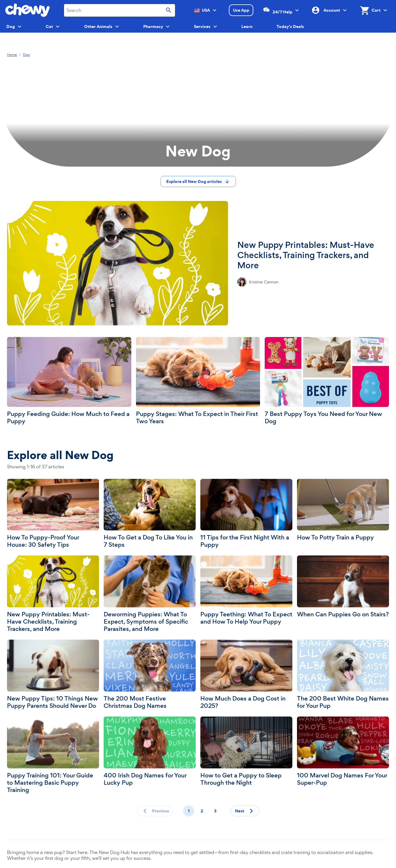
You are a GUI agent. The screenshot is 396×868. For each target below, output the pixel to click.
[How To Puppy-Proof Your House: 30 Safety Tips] (53, 514)
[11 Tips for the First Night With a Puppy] (246, 514)
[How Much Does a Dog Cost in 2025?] (246, 675)
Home (12, 55)
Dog (26, 55)
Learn (247, 27)
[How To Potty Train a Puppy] (343, 510)
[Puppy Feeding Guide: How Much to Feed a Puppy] (69, 381)
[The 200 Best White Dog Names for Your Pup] (343, 675)
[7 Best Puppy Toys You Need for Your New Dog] (327, 381)
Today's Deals (290, 27)
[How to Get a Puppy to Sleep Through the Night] (246, 751)
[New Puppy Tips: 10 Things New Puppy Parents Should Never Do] (53, 675)
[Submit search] (169, 10)
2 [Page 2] (202, 811)
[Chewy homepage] (28, 10)
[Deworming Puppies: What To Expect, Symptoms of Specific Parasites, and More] (150, 594)
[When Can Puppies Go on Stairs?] (343, 587)
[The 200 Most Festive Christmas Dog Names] (150, 675)
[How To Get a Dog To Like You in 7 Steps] (150, 514)
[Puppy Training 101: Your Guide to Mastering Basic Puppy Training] (53, 755)
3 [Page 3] (215, 811)
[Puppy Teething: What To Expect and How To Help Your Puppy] (246, 590)
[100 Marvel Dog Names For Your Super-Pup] (343, 751)
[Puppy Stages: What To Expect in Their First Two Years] (198, 381)
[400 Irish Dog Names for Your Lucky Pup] (150, 751)
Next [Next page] (245, 811)
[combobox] (120, 10)
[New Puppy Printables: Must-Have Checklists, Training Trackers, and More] (198, 263)
